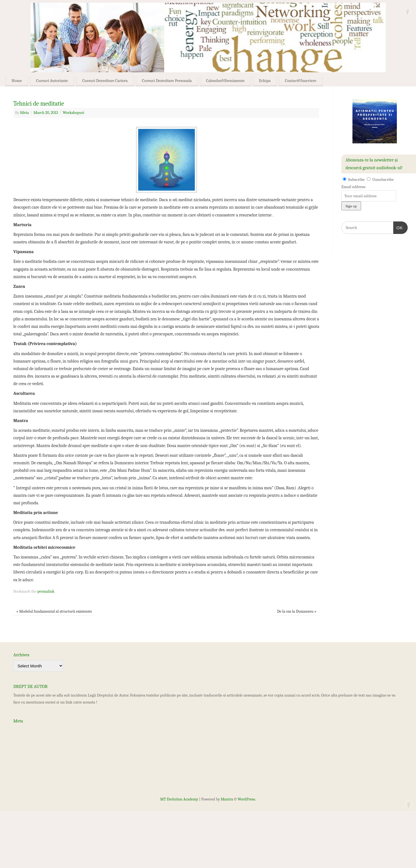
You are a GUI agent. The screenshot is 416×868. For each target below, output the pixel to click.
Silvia (24, 113)
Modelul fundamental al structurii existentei (54, 611)
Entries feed (23, 740)
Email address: (354, 187)
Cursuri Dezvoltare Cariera (105, 81)
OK (398, 227)
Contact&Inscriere (301, 81)
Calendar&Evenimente (225, 81)
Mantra (227, 799)
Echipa (265, 81)
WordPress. (247, 799)
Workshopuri (73, 113)
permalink (46, 591)
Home (17, 81)
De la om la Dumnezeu (297, 611)
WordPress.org (26, 760)
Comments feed (26, 750)
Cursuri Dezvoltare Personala (167, 81)
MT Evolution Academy (179, 799)
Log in (18, 730)
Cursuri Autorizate (52, 81)
